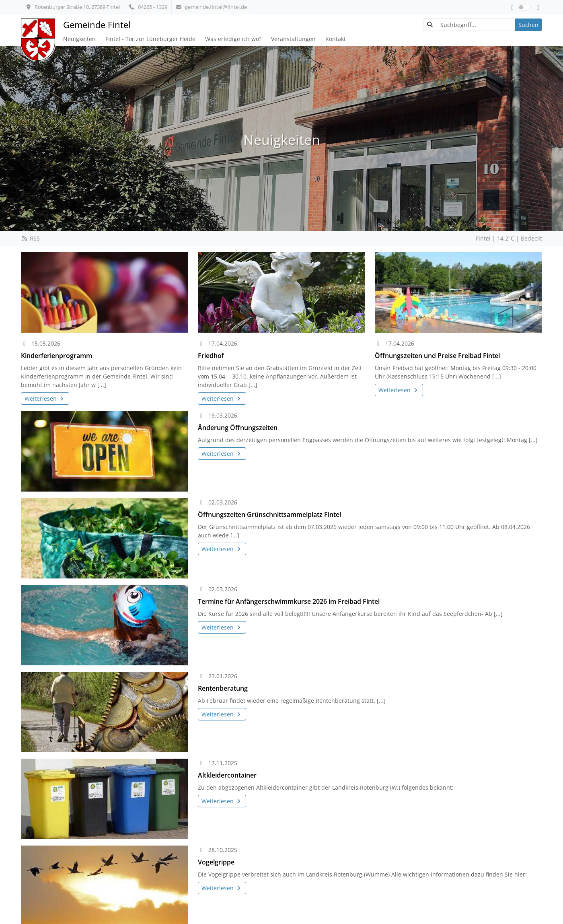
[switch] (524, 7)
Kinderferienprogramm (57, 356)
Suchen (528, 25)
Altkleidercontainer (227, 775)
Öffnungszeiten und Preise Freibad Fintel (437, 356)
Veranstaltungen (293, 39)
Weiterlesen (45, 398)
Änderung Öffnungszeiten (238, 428)
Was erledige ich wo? (233, 39)
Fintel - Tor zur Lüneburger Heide (150, 39)
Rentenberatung (223, 688)
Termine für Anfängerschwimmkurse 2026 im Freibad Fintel (289, 601)
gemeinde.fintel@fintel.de (211, 7)
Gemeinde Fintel (97, 25)
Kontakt (336, 39)
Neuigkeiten (79, 39)
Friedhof (211, 356)
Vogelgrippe (216, 862)
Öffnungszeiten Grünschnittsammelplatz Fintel (269, 514)
